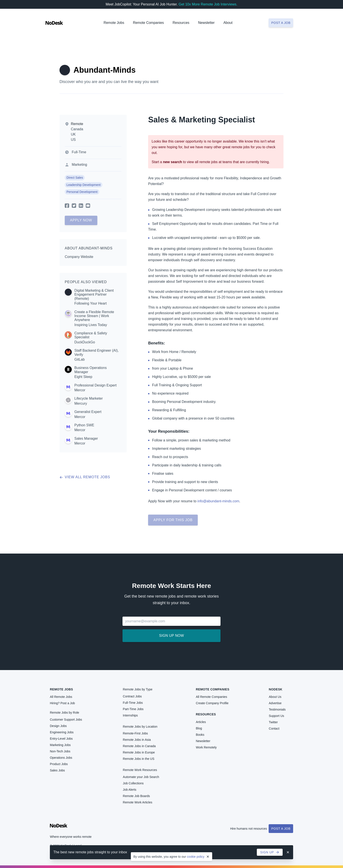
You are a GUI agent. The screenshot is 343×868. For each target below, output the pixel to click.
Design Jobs (58, 726)
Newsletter (206, 23)
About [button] (228, 23)
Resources (206, 714)
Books (200, 735)
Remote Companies (148, 23)
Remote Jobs (114, 23)
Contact (274, 729)
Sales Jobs (57, 770)
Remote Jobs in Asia (137, 740)
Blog (199, 728)
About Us (275, 697)
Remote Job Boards (136, 796)
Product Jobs (59, 764)
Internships (130, 715)
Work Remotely (206, 747)
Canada (77, 129)
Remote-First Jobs (135, 733)
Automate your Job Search (141, 777)
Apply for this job (173, 520)
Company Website (79, 257)
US (73, 140)
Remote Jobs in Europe (139, 752)
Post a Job (281, 829)
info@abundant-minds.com (218, 501)
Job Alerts (130, 790)
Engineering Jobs (62, 732)
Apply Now (81, 220)
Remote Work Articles (138, 802)
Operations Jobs (61, 758)
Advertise (275, 703)
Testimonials (277, 709)
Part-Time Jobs (133, 709)
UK (73, 134)
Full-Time (79, 152)
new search (172, 162)
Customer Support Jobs (66, 720)
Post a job (281, 23)
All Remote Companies (211, 697)
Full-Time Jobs (133, 703)
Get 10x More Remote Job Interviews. (208, 4)
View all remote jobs (85, 477)
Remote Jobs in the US (139, 759)
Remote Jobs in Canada (139, 746)
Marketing (79, 165)
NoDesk (276, 689)
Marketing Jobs (60, 745)
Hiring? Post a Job (62, 703)
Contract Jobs (132, 696)
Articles (201, 722)
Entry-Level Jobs (61, 739)
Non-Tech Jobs (60, 751)
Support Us (276, 716)
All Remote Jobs (61, 697)
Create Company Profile (212, 703)
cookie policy (196, 857)
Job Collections (133, 783)
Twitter (273, 722)
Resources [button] (181, 23)
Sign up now (171, 636)
